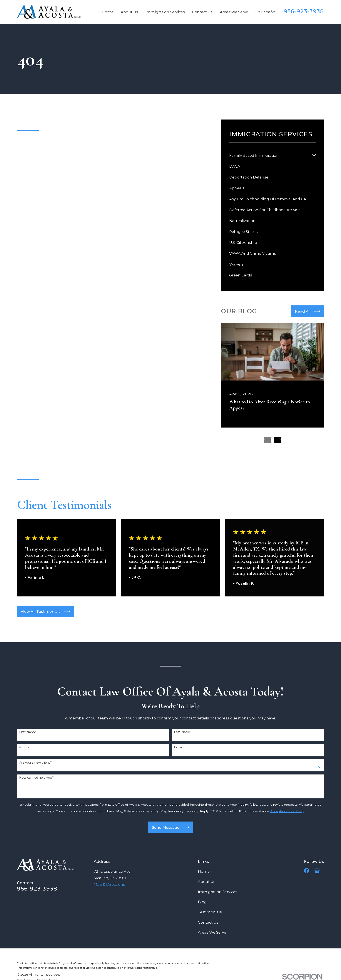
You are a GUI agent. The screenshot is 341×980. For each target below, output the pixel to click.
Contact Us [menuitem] (202, 12)
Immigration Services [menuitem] (165, 12)
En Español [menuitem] (266, 12)
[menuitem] (270, 155)
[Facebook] (307, 871)
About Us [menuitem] (129, 12)
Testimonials (210, 912)
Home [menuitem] (108, 12)
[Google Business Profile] (317, 871)
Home (204, 871)
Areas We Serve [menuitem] (234, 12)
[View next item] (277, 440)
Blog (202, 902)
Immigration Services (218, 892)
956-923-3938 (304, 11)
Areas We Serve (212, 932)
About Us (207, 882)
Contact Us (208, 922)
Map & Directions (109, 884)
